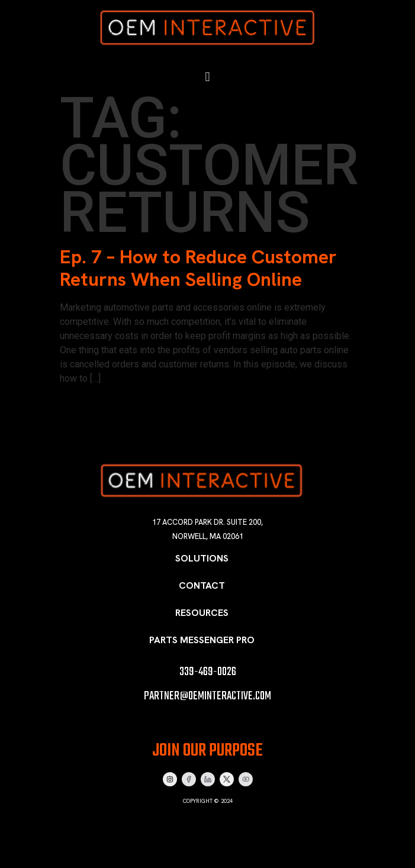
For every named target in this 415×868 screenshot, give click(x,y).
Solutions (202, 558)
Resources (202, 613)
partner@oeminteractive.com (207, 696)
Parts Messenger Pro (202, 640)
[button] (207, 76)
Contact (202, 585)
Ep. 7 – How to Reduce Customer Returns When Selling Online (198, 268)
